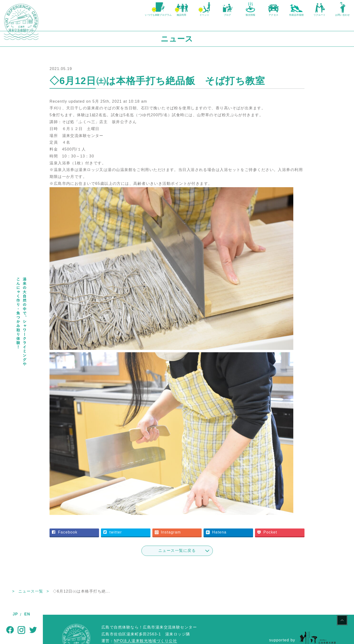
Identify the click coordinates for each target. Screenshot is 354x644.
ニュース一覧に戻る (198, 529)
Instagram (192, 511)
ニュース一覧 (74, 570)
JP (15, 614)
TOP (47, 570)
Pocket (279, 511)
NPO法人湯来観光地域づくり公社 (145, 619)
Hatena (234, 511)
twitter (143, 511)
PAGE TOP (342, 621)
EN (27, 614)
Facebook (102, 511)
